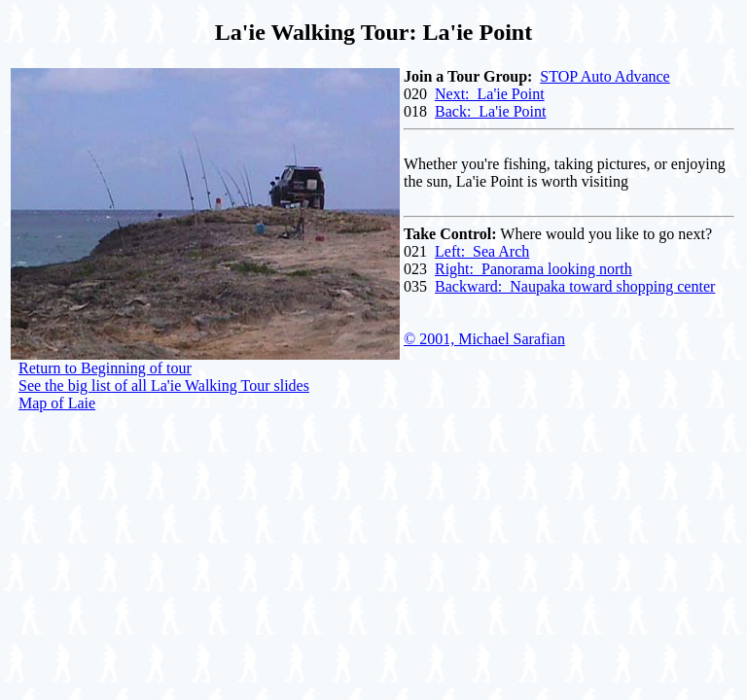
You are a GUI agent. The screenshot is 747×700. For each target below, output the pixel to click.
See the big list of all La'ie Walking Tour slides (164, 385)
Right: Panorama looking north (534, 269)
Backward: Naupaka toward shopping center (575, 286)
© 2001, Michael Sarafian (484, 339)
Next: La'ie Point (490, 94)
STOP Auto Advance (605, 76)
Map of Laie (57, 403)
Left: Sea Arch (482, 251)
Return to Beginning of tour (105, 368)
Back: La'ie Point (490, 111)
